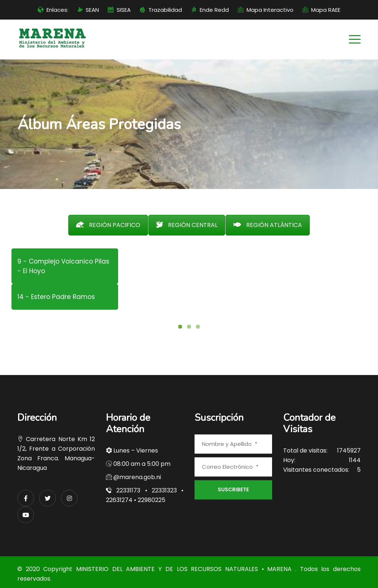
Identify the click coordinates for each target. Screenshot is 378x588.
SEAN (92, 10)
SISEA (124, 10)
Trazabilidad (165, 10)
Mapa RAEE (326, 10)
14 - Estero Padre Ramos (56, 297)
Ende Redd (214, 10)
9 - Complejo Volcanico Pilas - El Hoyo (63, 266)
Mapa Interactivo (270, 10)
